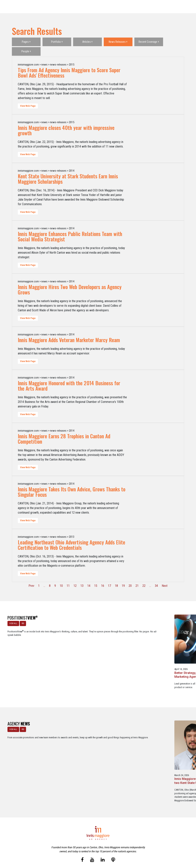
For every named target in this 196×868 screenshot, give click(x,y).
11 (68, 586)
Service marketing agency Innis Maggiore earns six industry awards (171, 745)
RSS (21, 622)
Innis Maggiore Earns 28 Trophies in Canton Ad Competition (64, 439)
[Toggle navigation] (188, 7)
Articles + (87, 42)
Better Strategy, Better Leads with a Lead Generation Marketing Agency (70, 653)
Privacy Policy (114, 849)
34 (156, 586)
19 (123, 586)
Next (165, 586)
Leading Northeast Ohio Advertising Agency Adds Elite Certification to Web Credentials (71, 545)
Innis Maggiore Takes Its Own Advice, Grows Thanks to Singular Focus (72, 492)
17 (109, 586)
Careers (79, 849)
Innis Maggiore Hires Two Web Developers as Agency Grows (70, 289)
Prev (31, 586)
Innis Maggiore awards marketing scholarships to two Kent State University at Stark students (73, 746)
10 (61, 586)
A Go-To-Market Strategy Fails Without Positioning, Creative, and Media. (171, 651)
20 (130, 586)
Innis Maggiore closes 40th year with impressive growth (66, 130)
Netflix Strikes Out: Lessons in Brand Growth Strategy (122, 651)
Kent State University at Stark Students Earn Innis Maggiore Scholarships (68, 179)
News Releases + (118, 42)
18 (116, 586)
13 (82, 586)
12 (75, 586)
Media (90, 849)
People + (26, 51)
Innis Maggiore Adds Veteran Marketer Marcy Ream (69, 340)
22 (144, 586)
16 (103, 586)
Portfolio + (57, 42)
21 (137, 586)
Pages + (26, 42)
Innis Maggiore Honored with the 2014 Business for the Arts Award (69, 386)
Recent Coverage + (149, 42)
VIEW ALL (12, 622)
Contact (100, 849)
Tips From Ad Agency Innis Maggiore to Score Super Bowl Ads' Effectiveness (69, 73)
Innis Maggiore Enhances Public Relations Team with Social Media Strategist (70, 236)
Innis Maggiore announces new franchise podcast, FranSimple (122, 745)
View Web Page (28, 106)
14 (89, 586)
